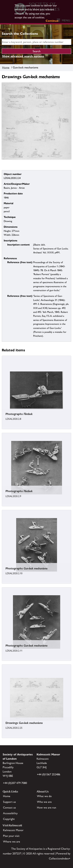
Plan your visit (11, 836)
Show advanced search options (23, 56)
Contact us (9, 808)
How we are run (47, 808)
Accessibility (10, 813)
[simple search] (36, 42)
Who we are (44, 802)
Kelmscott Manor (13, 830)
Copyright (9, 819)
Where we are (12, 842)
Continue (52, 21)
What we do (44, 796)
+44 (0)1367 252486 (49, 774)
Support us (9, 802)
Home (6, 67)
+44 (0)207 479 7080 (15, 783)
